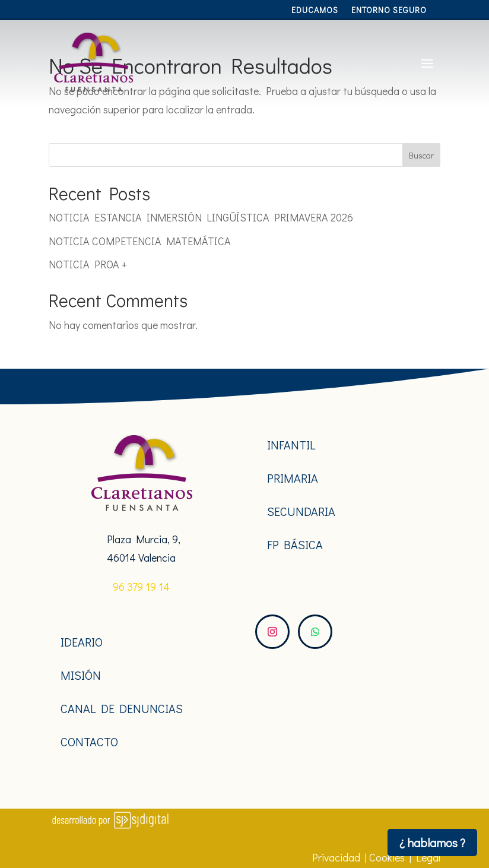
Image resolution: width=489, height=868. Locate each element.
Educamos (315, 11)
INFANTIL (291, 445)
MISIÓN (81, 675)
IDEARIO (82, 642)
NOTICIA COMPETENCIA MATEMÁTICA (140, 241)
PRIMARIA (293, 478)
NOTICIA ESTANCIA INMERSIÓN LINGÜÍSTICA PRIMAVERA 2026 (201, 217)
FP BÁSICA (295, 544)
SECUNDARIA (301, 511)
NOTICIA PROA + (88, 264)
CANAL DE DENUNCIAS (122, 708)
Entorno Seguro (389, 11)
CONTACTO (89, 742)
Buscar (421, 155)
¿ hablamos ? (432, 842)
